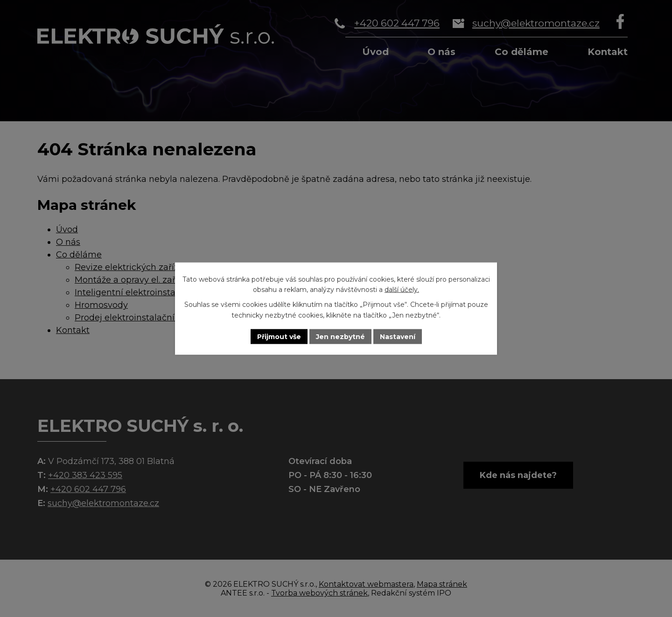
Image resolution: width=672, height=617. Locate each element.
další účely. (402, 290)
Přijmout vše (279, 336)
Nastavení (398, 336)
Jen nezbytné (340, 336)
